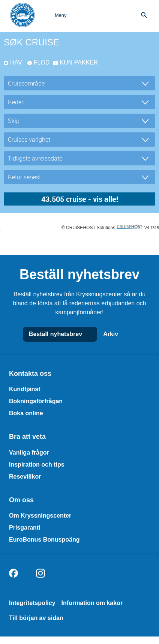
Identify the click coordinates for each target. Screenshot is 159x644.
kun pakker (79, 62)
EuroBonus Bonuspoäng (44, 540)
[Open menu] (53, 15)
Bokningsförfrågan (36, 401)
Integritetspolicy (32, 603)
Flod (42, 62)
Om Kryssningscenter (40, 516)
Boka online (26, 413)
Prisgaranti (25, 528)
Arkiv (118, 334)
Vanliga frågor (29, 453)
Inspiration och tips (37, 465)
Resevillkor (25, 477)
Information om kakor (92, 603)
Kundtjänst (25, 389)
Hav (16, 62)
